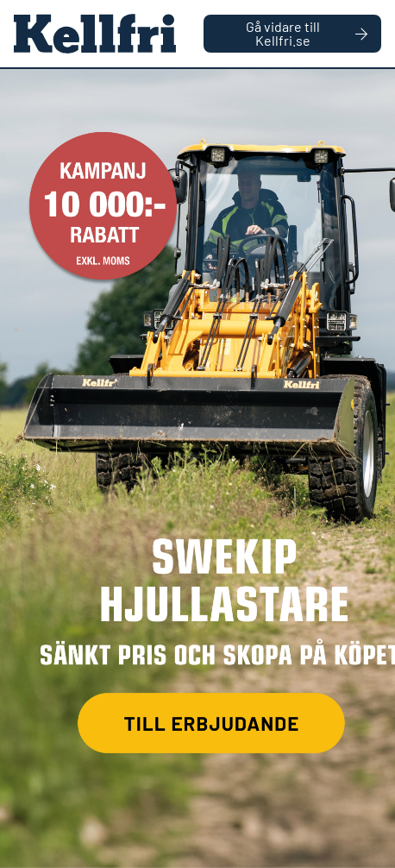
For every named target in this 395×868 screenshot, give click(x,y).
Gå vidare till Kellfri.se (307, 33)
